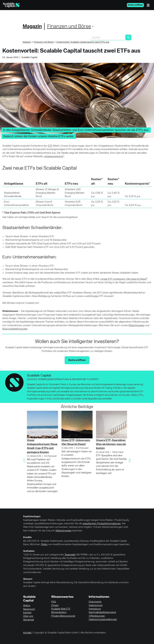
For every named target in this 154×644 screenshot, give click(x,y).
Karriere (27, 613)
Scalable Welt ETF (61, 609)
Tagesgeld (70, 555)
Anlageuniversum (54, 156)
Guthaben (29, 551)
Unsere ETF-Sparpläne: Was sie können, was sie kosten (111, 444)
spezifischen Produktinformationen (102, 524)
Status (27, 606)
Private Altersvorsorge (63, 616)
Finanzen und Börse (69, 27)
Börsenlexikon (59, 612)
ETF (50, 146)
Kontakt (27, 633)
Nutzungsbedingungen (15, 329)
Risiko (44, 545)
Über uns (28, 616)
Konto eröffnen (135, 5)
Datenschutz (96, 605)
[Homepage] (11, 5)
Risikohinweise (136, 325)
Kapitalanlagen (32, 517)
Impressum (95, 609)
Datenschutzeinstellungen (103, 620)
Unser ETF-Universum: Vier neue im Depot (124, 279)
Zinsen (55, 605)
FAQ (54, 602)
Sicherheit (29, 620)
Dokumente (95, 602)
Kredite (27, 537)
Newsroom (29, 609)
